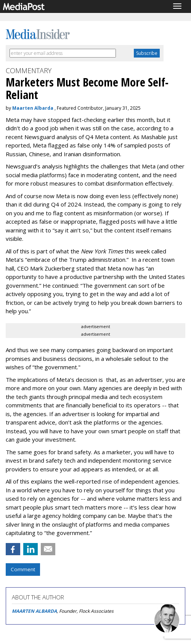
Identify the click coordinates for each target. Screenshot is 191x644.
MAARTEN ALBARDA (34, 611)
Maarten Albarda (33, 108)
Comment (23, 569)
